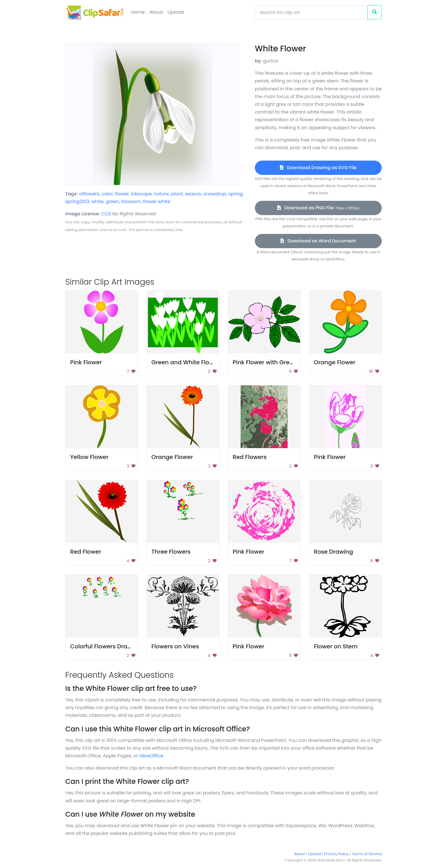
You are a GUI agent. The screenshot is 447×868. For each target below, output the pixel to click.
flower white (157, 202)
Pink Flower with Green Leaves (275, 362)
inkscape (141, 194)
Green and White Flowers (187, 362)
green (112, 202)
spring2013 (77, 202)
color (107, 194)
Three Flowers (171, 552)
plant (177, 194)
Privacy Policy (336, 854)
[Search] (311, 12)
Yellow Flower (89, 457)
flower (122, 194)
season (193, 194)
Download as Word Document (318, 241)
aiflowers (89, 194)
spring (235, 194)
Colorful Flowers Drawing (106, 646)
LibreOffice (151, 756)
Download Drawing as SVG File (318, 168)
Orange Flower (335, 362)
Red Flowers (250, 457)
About (156, 12)
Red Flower (86, 552)
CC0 (106, 214)
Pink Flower (86, 362)
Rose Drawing (333, 552)
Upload (176, 12)
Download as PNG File (318, 208)
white (97, 202)
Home (138, 12)
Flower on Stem (336, 646)
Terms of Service (367, 854)
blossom (131, 202)
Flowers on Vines (175, 646)
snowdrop (215, 194)
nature (161, 194)
